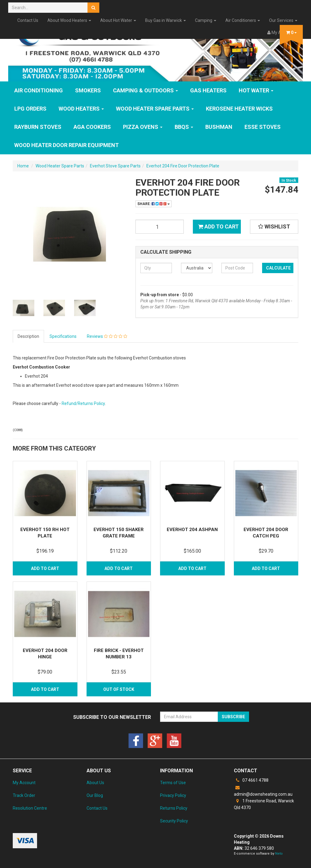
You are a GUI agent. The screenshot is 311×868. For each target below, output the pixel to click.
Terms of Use (173, 783)
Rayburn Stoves (38, 127)
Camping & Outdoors (145, 90)
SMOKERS (88, 90)
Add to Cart (218, 226)
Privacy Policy (173, 795)
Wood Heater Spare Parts (155, 109)
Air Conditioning (39, 90)
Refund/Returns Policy (83, 403)
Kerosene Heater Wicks (239, 109)
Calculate (278, 268)
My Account (24, 783)
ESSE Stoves (263, 127)
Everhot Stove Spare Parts (115, 166)
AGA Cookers (92, 127)
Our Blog (95, 795)
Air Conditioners (243, 20)
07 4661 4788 (251, 780)
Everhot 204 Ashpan (192, 530)
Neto (279, 854)
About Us (95, 783)
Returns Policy (174, 808)
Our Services (283, 20)
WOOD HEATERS (81, 109)
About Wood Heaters (69, 20)
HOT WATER (256, 90)
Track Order (24, 795)
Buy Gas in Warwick (166, 20)
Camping (206, 20)
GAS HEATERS (208, 90)
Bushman (219, 127)
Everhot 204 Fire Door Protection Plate (183, 166)
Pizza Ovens (143, 127)
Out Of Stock (119, 689)
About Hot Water (118, 20)
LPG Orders (30, 109)
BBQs (184, 127)
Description (28, 336)
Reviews (107, 336)
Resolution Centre (30, 808)
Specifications (63, 336)
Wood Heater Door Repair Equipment (67, 145)
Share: (154, 204)
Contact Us (28, 20)
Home (23, 166)
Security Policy (174, 821)
